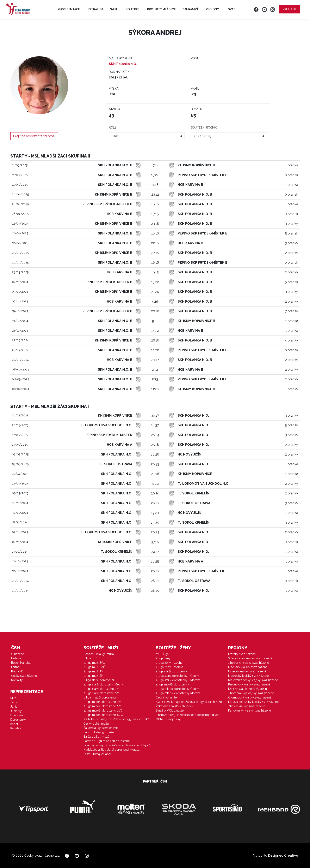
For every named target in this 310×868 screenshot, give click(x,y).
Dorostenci (18, 715)
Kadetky (16, 728)
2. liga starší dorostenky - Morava (178, 680)
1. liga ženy (163, 658)
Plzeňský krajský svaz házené (248, 667)
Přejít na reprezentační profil (34, 136)
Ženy (14, 702)
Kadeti (14, 724)
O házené (18, 654)
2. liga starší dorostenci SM (101, 693)
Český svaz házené (24, 676)
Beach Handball (22, 663)
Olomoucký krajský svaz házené (250, 697)
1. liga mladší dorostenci (100, 697)
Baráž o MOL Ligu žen (170, 711)
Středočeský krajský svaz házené (250, 658)
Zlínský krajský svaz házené (247, 706)
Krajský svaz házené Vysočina (248, 689)
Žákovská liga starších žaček (175, 706)
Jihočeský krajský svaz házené (249, 663)
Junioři (15, 707)
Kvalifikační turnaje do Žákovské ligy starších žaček (190, 702)
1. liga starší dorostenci (99, 680)
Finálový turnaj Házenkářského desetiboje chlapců (117, 745)
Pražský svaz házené (242, 654)
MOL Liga (162, 654)
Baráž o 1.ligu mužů (96, 737)
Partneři (16, 667)
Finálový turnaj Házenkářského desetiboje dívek (187, 715)
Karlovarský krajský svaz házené (250, 711)
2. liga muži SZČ (94, 667)
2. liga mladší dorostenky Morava (178, 693)
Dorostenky (18, 720)
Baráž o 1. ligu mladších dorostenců (107, 741)
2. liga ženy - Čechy (169, 663)
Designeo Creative (283, 855)
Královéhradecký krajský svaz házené (253, 680)
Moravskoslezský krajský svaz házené (253, 702)
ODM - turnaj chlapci (97, 754)
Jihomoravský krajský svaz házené (251, 693)
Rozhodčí (18, 671)
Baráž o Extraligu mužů (99, 732)
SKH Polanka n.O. (123, 64)
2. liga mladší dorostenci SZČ (103, 715)
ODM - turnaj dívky (168, 719)
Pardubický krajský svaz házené (249, 684)
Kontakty (17, 680)
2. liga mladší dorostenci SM (102, 706)
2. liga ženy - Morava (170, 667)
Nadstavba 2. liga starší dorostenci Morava (111, 750)
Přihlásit (290, 9)
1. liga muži (91, 658)
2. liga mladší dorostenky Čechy (177, 689)
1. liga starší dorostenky (171, 671)
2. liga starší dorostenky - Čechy (177, 676)
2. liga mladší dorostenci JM (102, 702)
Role (113, 127)
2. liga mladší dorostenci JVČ (103, 711)
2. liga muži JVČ (94, 663)
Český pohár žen (167, 697)
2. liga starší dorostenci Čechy (104, 684)
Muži (13, 698)
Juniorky (16, 711)
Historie (16, 658)
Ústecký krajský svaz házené (247, 671)
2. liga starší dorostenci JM (101, 689)
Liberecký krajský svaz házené (248, 676)
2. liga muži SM (94, 676)
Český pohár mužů (96, 724)
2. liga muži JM (93, 671)
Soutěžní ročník (204, 127)
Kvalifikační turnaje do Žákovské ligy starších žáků (116, 719)
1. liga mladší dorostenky (172, 684)
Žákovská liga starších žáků (101, 728)
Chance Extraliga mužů (99, 654)
